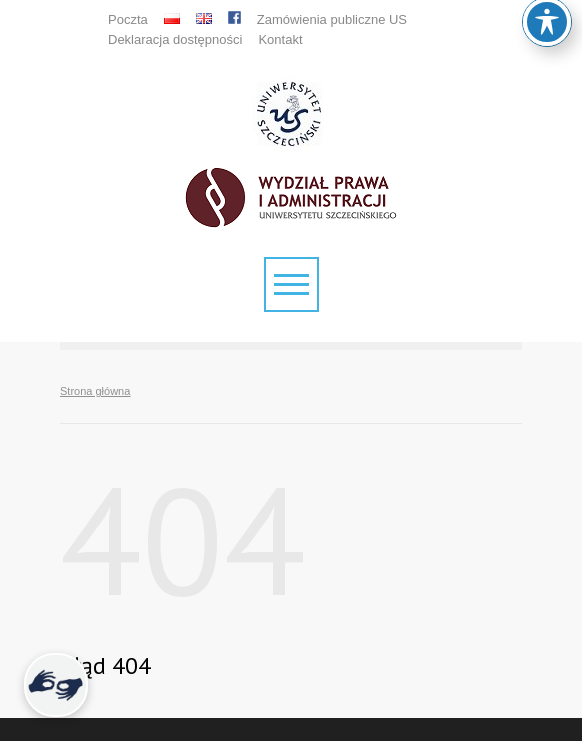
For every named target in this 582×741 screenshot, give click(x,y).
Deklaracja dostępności (175, 39)
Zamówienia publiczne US (332, 19)
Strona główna (95, 391)
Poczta (128, 19)
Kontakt (280, 39)
